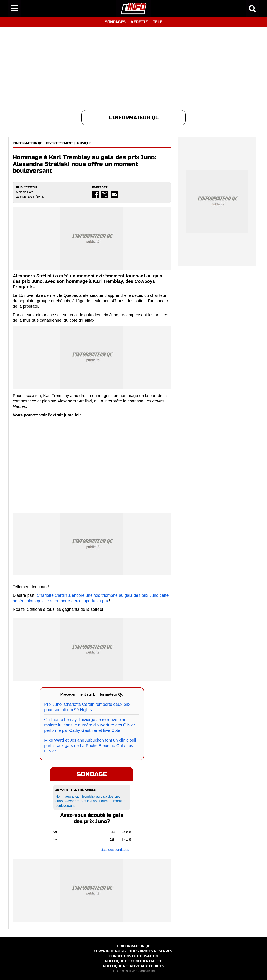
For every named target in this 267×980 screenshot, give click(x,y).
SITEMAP (132, 971)
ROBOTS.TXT (147, 971)
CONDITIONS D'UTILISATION (134, 956)
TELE (157, 22)
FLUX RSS (118, 971)
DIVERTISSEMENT (59, 143)
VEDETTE (139, 22)
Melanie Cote (25, 192)
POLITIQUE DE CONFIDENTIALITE (134, 961)
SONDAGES (115, 22)
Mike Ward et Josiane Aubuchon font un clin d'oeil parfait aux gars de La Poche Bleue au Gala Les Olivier (90, 746)
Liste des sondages (115, 850)
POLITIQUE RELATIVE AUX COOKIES (134, 966)
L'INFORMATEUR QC (27, 143)
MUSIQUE (84, 143)
